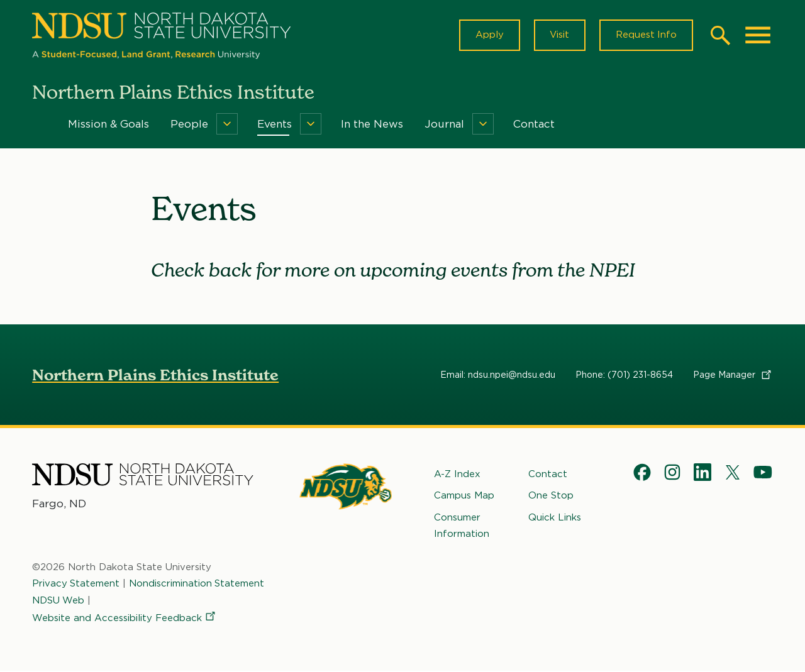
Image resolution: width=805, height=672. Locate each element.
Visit (559, 35)
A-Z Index (457, 475)
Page (733, 375)
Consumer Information (462, 526)
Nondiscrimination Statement (197, 584)
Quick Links (555, 517)
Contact (534, 124)
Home (41, 124)
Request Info (646, 35)
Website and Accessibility (125, 619)
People (189, 124)
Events (275, 124)
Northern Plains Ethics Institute (155, 376)
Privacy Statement (76, 584)
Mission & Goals (108, 124)
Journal (444, 124)
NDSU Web (58, 600)
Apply (488, 35)
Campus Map (464, 496)
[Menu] (227, 124)
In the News (372, 124)
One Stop (551, 496)
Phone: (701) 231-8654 (624, 375)
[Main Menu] (758, 35)
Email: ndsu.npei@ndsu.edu (498, 375)
